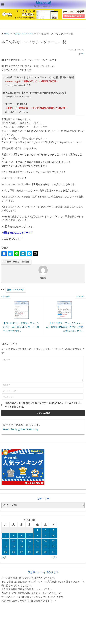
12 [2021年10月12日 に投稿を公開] (13, 545)
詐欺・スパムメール (16, 290)
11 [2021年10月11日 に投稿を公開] (6, 545)
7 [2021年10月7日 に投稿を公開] (29, 540)
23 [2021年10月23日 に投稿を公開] (45, 551)
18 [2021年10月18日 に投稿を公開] (5, 551)
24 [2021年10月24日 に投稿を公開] (53, 551)
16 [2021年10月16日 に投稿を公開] (45, 545)
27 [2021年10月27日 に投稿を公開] (21, 556)
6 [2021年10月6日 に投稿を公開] (21, 540)
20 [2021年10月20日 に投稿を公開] (21, 551)
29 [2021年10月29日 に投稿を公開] (37, 556)
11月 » (54, 562)
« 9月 (4, 562)
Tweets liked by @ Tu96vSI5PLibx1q (20, 434)
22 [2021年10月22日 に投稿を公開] (37, 551)
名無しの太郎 (43, 3)
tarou (82, 54)
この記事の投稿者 (11, 262)
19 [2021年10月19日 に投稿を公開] (13, 551)
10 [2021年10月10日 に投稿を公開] (53, 540)
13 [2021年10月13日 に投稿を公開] (21, 545)
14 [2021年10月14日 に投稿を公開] (29, 545)
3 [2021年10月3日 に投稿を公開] (53, 534)
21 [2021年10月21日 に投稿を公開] (29, 551)
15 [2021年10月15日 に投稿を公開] (37, 545)
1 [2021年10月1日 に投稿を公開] (37, 534)
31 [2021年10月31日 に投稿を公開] (53, 556)
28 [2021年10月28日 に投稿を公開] (29, 556)
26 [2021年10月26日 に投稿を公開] (13, 556)
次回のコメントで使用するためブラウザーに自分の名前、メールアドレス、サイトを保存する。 (44, 409)
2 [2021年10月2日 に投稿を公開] (45, 534)
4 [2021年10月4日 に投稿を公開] (5, 540)
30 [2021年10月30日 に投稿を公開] (45, 556)
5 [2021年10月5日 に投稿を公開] (13, 540)
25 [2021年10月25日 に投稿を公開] (5, 556)
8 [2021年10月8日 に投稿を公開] (37, 540)
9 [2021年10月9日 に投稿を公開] (45, 540)
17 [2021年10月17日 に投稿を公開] (53, 545)
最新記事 (26, 262)
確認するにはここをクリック (18, 233)
